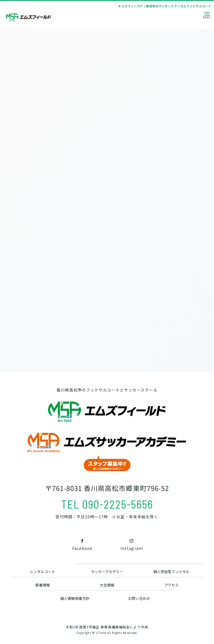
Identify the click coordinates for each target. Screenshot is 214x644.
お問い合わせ (139, 598)
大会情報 (107, 585)
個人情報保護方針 (75, 598)
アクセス (172, 585)
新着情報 (43, 585)
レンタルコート (42, 572)
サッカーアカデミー (107, 572)
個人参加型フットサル (172, 572)
